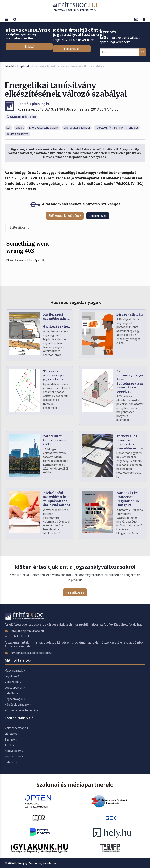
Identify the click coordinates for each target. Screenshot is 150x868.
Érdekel (29, 47)
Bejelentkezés (98, 216)
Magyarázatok (15, 671)
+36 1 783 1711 (21, 636)
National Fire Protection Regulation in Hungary (128, 499)
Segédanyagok (15, 699)
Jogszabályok (15, 688)
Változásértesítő (16, 728)
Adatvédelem (14, 751)
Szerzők (11, 740)
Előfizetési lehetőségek (65, 216)
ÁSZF (9, 745)
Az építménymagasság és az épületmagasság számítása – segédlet (133, 381)
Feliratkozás (72, 49)
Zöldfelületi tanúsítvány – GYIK (55, 440)
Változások (13, 682)
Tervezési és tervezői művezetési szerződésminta (130, 442)
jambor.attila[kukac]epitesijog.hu (31, 653)
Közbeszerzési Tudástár (21, 710)
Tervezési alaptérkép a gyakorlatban (54, 375)
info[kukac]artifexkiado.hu (27, 631)
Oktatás (11, 762)
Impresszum (14, 757)
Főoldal (9, 66)
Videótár (11, 693)
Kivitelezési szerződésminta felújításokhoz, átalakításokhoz (57, 499)
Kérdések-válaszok (18, 705)
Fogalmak (23, 66)
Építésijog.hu (19, 227)
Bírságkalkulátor (131, 314)
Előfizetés (12, 734)
